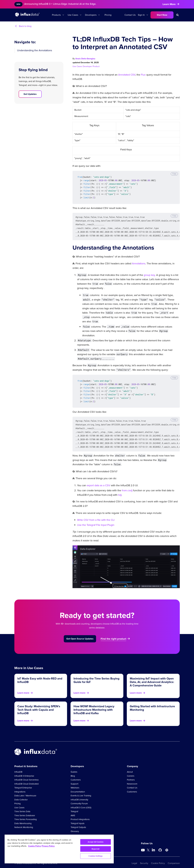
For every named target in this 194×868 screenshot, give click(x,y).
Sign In (141, 15)
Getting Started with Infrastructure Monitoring (152, 704)
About (130, 768)
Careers (131, 772)
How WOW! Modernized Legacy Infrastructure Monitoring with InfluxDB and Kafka (94, 706)
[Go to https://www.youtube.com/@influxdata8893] (143, 846)
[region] (59, 849)
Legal (134, 859)
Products (56, 15)
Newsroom (132, 780)
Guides (74, 768)
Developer (88, 66)
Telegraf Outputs (78, 823)
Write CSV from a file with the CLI (96, 516)
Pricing (108, 15)
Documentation (78, 788)
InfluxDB (18, 768)
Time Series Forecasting (26, 815)
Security (144, 859)
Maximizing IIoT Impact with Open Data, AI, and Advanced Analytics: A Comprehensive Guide (152, 678)
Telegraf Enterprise (23, 784)
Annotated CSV (127, 75)
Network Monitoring (24, 823)
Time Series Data (22, 807)
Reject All (95, 849)
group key (149, 273)
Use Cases (73, 15)
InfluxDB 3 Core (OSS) (81, 804)
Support (74, 780)
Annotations (139, 262)
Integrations (20, 788)
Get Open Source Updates (80, 635)
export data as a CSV (98, 481)
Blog (73, 772)
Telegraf (74, 807)
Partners (131, 776)
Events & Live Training (81, 792)
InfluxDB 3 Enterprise (24, 772)
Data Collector (21, 796)
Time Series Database (25, 811)
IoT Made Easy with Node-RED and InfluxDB (40, 676)
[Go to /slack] (167, 846)
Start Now (162, 15)
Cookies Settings (95, 856)
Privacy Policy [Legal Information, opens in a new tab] (48, 846)
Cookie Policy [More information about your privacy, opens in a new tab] (35, 846)
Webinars (75, 784)
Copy (174, 174)
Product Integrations (80, 815)
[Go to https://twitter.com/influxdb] (148, 846)
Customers (76, 776)
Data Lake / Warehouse (25, 792)
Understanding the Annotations (35, 50)
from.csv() (127, 486)
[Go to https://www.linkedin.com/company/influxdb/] (154, 846)
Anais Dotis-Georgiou (85, 59)
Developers (91, 15)
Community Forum (79, 800)
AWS (73, 811)
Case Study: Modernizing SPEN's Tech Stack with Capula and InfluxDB (39, 706)
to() (120, 491)
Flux (143, 75)
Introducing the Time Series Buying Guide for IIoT (96, 676)
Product (96, 66)
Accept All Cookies (96, 842)
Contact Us (130, 15)
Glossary (75, 827)
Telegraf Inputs (78, 819)
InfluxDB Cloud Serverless (26, 776)
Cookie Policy (158, 859)
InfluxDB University (79, 796)
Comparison (174, 859)
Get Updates (30, 94)
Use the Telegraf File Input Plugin (96, 521)
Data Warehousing (23, 819)
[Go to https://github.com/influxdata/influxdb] (160, 846)
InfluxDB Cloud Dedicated (26, 780)
